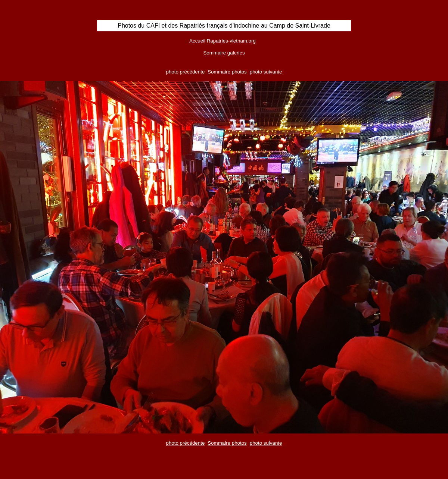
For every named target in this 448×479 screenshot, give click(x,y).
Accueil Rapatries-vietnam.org (223, 41)
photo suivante (266, 72)
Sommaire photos (227, 72)
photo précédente (186, 72)
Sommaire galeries (224, 53)
